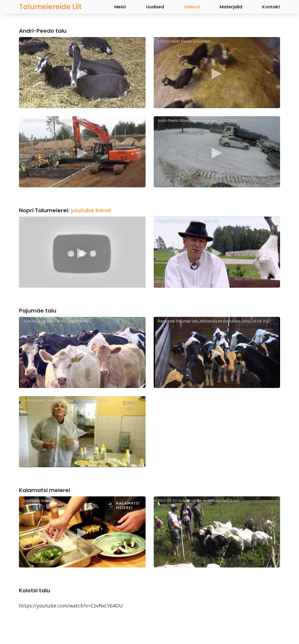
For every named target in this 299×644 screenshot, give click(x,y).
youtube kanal (91, 210)
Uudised (155, 7)
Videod (192, 7)
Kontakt (271, 7)
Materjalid (231, 7)
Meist (120, 7)
